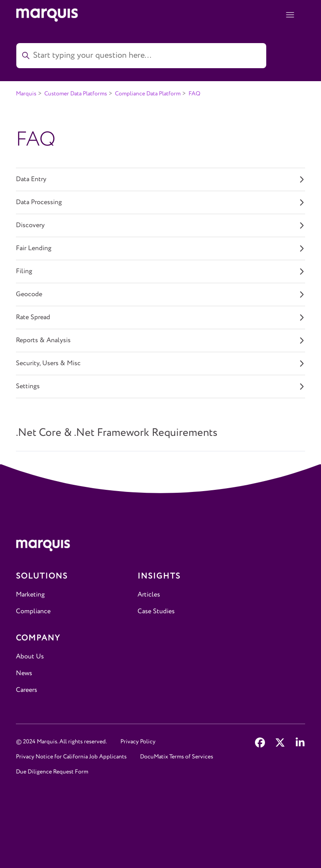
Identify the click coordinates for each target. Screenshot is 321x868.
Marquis (26, 94)
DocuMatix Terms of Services (177, 757)
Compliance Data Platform (148, 94)
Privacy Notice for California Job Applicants (71, 757)
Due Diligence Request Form (52, 772)
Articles (149, 595)
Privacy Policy (138, 742)
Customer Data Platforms (76, 94)
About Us (30, 657)
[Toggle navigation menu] (290, 15)
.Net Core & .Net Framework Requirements (117, 433)
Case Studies (156, 611)
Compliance (33, 611)
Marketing (30, 595)
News (24, 673)
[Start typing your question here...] (141, 56)
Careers (27, 690)
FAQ (194, 94)
